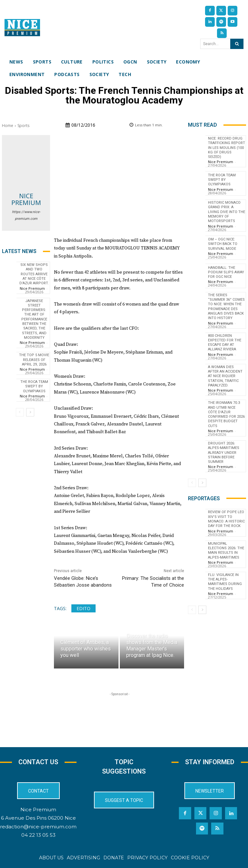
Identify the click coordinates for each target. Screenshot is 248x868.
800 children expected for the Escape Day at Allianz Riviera (225, 343)
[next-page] (30, 412)
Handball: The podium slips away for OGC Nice (226, 272)
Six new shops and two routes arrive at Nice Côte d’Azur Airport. (34, 274)
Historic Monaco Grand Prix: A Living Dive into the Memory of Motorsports (227, 212)
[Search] (237, 44)
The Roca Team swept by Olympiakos (34, 386)
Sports (23, 126)
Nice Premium (26, 199)
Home (8, 126)
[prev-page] (20, 412)
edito (83, 608)
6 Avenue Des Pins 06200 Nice (38, 818)
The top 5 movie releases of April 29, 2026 (34, 360)
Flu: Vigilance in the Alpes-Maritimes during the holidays (225, 582)
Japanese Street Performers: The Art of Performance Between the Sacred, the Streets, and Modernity (34, 319)
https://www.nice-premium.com (26, 215)
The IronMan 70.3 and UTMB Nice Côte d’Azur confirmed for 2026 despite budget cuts (226, 414)
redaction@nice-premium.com (38, 827)
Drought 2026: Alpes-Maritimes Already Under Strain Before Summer (224, 453)
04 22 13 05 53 (38, 835)
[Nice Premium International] (22, 28)
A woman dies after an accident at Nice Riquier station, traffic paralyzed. (225, 376)
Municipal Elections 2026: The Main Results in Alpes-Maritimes (226, 551)
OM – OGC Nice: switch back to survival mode (223, 244)
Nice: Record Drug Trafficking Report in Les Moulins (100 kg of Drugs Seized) (227, 148)
